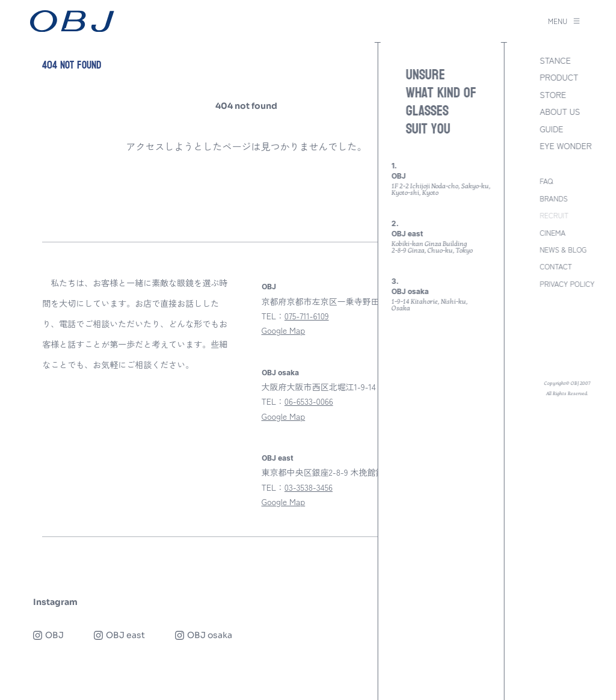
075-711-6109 (307, 316)
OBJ (269, 287)
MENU (564, 21)
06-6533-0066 (309, 401)
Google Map (284, 330)
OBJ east (278, 458)
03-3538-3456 (309, 487)
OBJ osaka (280, 373)
